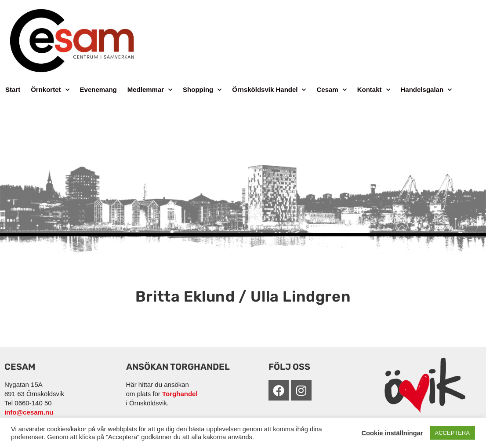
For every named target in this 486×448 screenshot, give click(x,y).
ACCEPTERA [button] (452, 433)
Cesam (331, 90)
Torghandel (180, 394)
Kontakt (374, 90)
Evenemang (98, 89)
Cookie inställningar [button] (392, 433)
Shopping (202, 90)
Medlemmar (150, 90)
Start (13, 89)
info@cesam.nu (29, 412)
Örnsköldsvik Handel (269, 90)
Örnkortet (50, 90)
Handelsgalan (426, 90)
